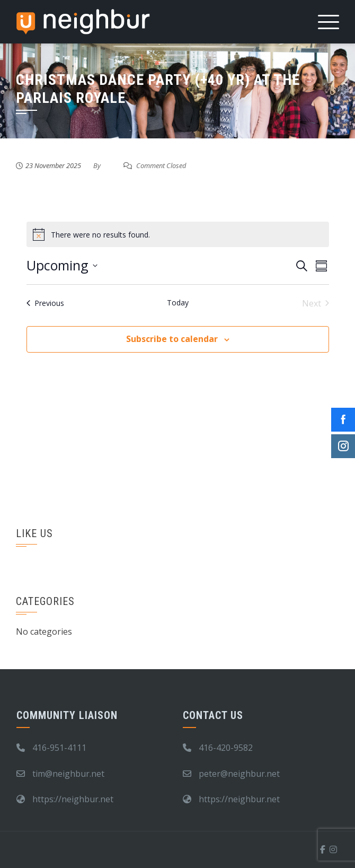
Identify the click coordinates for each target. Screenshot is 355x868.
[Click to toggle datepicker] (62, 266)
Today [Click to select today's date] (178, 303)
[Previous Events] (45, 303)
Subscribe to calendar (172, 339)
